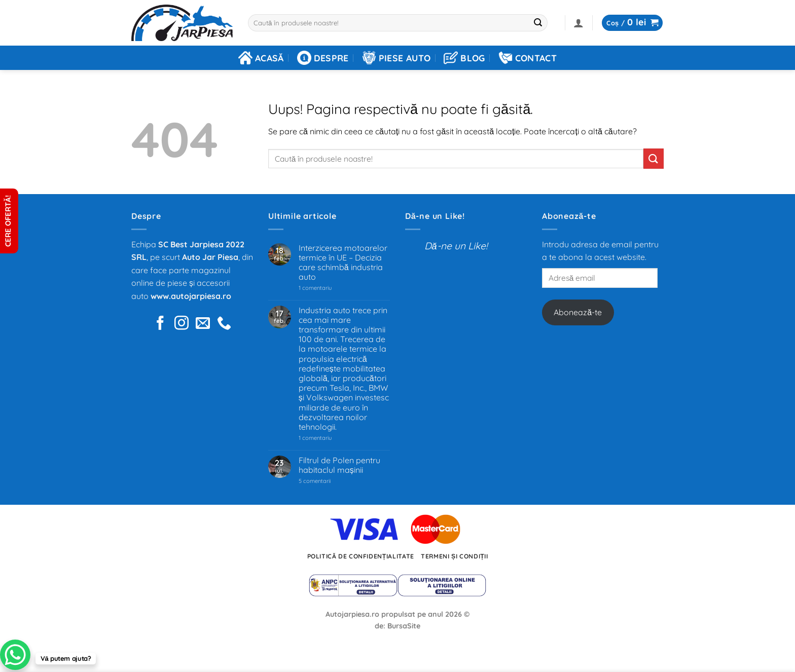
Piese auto (396, 58)
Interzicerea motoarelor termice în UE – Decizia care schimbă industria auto (343, 263)
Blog (464, 58)
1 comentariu (330, 288)
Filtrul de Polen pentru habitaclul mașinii (339, 465)
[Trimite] (538, 23)
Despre (323, 58)
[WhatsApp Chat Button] (15, 655)
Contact (528, 58)
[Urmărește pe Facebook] (160, 324)
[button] (579, 23)
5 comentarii (327, 481)
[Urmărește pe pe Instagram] (182, 324)
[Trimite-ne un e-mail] (203, 324)
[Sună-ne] (224, 324)
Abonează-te (578, 312)
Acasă (261, 58)
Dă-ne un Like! (435, 216)
